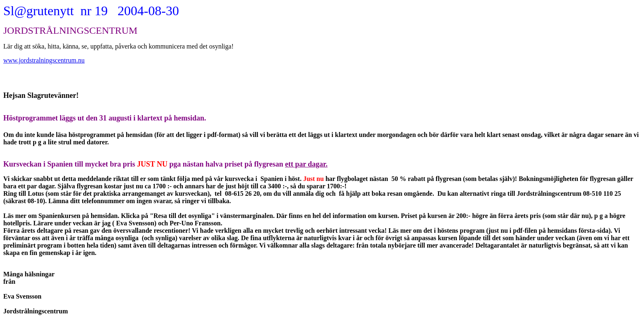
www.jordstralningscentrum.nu (44, 60)
